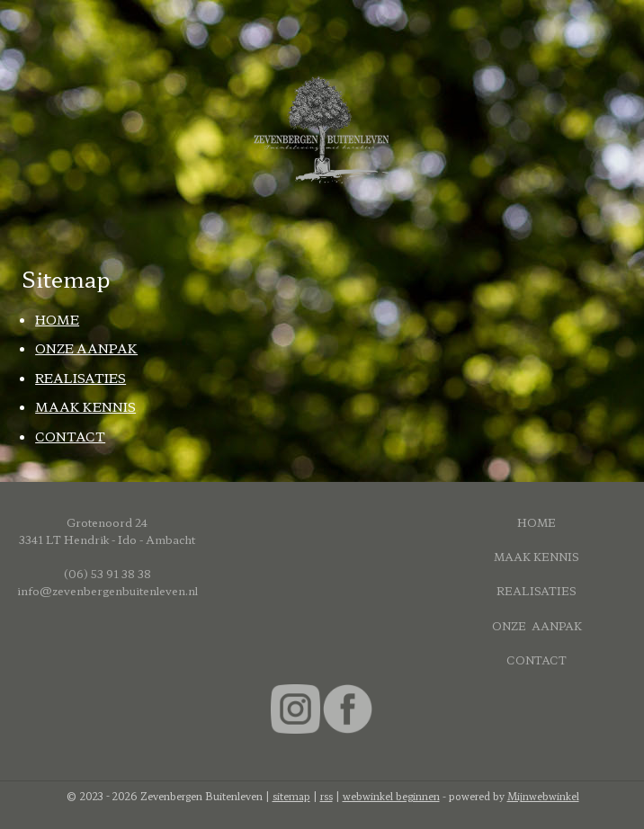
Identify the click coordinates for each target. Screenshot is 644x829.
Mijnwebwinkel (543, 796)
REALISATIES (80, 377)
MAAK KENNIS (85, 406)
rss (326, 796)
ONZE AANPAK (86, 348)
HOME (57, 319)
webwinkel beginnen (391, 796)
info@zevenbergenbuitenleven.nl (107, 590)
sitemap (291, 796)
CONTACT (70, 435)
